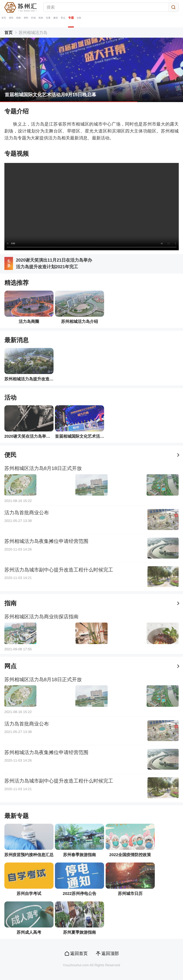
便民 (23, 21)
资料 (54, 21)
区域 (69, 21)
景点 (131, 21)
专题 (147, 21)
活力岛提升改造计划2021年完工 (47, 267)
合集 (164, 21)
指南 (39, 21)
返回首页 (79, 953)
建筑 (116, 21)
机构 (85, 21)
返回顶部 (110, 953)
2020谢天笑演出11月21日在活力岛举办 (54, 260)
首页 (8, 21)
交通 (100, 21)
